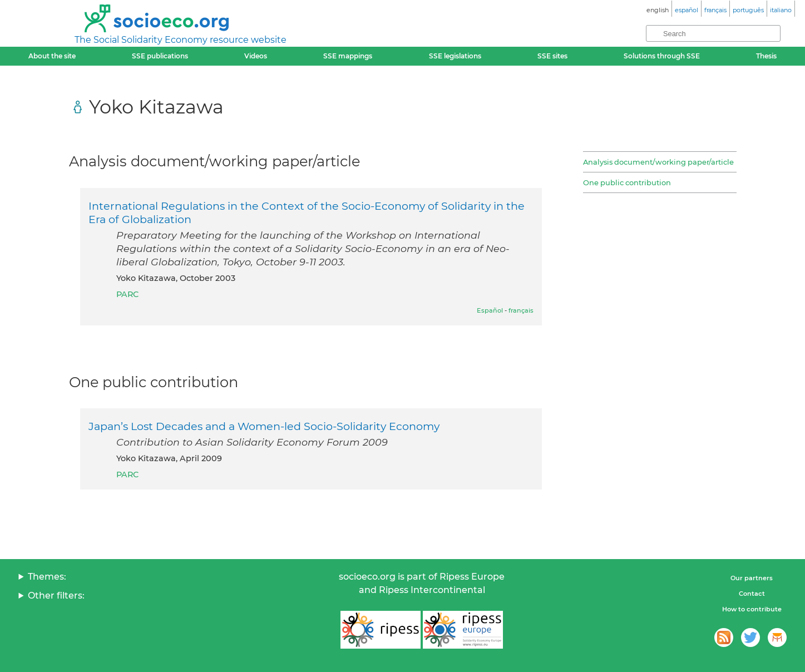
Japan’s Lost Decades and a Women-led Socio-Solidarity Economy (264, 426)
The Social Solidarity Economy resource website (181, 40)
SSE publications (160, 56)
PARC (127, 294)
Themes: (47, 577)
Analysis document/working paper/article (658, 162)
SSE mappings (348, 56)
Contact (752, 594)
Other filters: (56, 596)
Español (490, 310)
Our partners (752, 578)
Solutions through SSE (662, 56)
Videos (256, 56)
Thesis (766, 56)
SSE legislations (455, 56)
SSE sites (552, 56)
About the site (52, 56)
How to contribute (752, 609)
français (521, 310)
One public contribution (627, 182)
